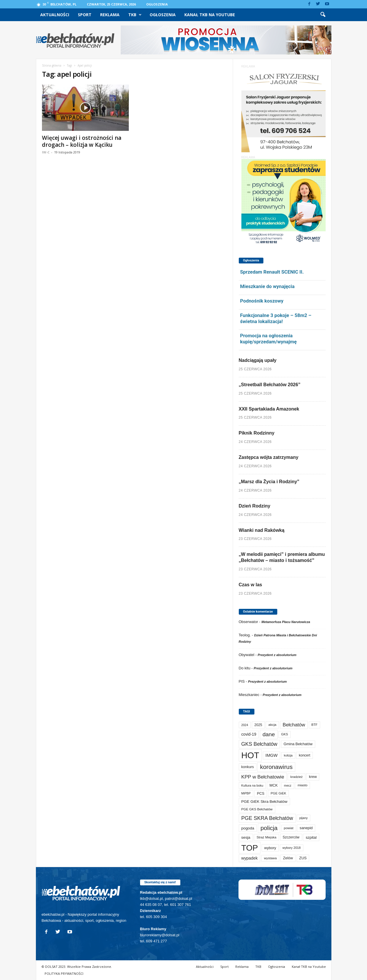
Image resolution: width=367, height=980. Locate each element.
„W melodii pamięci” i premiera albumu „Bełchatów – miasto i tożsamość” (282, 557)
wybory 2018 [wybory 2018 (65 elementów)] (292, 848)
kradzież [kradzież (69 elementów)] (296, 777)
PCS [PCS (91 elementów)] (261, 794)
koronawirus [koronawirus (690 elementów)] (276, 767)
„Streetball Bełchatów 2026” (270, 385)
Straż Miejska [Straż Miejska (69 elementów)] (266, 837)
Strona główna (52, 65)
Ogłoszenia (157, 4)
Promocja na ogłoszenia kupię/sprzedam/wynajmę (269, 339)
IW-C (46, 152)
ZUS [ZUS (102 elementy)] (303, 858)
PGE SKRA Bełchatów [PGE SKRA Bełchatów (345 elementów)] (267, 818)
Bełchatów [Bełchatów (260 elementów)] (294, 725)
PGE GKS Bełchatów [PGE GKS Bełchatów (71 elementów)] (257, 809)
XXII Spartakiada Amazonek (269, 409)
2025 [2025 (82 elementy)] (258, 725)
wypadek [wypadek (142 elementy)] (250, 858)
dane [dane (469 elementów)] (269, 734)
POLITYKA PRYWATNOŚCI (64, 973)
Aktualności (55, 15)
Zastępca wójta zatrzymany (269, 457)
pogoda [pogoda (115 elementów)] (248, 828)
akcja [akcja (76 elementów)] (272, 725)
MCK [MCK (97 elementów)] (274, 785)
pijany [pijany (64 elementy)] (303, 818)
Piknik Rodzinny (257, 433)
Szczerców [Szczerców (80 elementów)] (291, 837)
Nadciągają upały (258, 360)
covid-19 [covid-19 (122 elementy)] (249, 734)
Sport (85, 15)
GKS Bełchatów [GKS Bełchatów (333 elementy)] (259, 744)
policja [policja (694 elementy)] (269, 828)
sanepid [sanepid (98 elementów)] (306, 828)
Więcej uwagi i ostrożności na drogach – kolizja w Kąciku (82, 141)
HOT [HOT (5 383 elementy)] (250, 755)
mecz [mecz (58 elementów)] (288, 785)
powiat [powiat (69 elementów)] (289, 828)
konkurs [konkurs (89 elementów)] (248, 767)
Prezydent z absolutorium (277, 655)
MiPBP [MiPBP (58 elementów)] (246, 793)
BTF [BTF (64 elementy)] (314, 725)
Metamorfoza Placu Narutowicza (286, 622)
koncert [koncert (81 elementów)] (304, 755)
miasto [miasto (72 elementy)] (302, 785)
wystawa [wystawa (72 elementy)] (270, 858)
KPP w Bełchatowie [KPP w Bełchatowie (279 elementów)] (263, 777)
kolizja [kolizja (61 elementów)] (288, 755)
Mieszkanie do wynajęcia (267, 286)
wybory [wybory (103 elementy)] (270, 848)
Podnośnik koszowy (262, 301)
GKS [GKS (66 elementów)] (285, 734)
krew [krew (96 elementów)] (313, 777)
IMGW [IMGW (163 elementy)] (271, 755)
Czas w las (251, 585)
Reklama (110, 15)
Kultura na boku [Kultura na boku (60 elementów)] (252, 785)
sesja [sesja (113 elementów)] (246, 837)
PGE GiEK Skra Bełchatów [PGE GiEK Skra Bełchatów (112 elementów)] (264, 802)
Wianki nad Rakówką (262, 530)
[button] (323, 15)
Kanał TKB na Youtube (210, 15)
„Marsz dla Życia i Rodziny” (269, 482)
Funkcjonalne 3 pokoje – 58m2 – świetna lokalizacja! (276, 318)
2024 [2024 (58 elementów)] (245, 725)
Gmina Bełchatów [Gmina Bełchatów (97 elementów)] (298, 744)
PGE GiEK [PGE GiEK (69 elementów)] (278, 793)
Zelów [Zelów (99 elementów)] (288, 858)
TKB (135, 15)
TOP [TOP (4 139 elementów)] (250, 848)
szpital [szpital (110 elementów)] (311, 837)
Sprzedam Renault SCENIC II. (272, 272)
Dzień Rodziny (255, 506)
